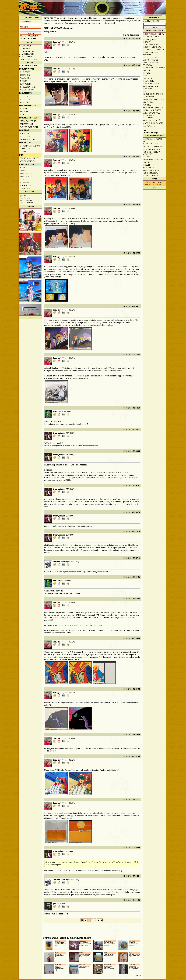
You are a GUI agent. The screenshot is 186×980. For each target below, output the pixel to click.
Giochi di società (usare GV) (152, 153)
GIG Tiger (148, 105)
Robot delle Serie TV (154, 34)
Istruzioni (25, 188)
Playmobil (149, 81)
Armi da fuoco (27, 176)
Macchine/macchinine (154, 99)
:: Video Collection (29, 59)
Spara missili (26, 185)
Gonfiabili (148, 168)
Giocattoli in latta (153, 107)
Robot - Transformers (151, 43)
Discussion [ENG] (28, 87)
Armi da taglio (27, 173)
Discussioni (25, 72)
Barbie (147, 73)
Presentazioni (27, 90)
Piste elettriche (151, 176)
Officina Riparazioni (30, 146)
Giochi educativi (151, 170)
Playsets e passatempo (149, 117)
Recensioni (25, 75)
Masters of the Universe (151, 64)
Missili (23, 170)
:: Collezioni (25, 57)
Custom (23, 152)
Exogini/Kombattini (153, 94)
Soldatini (148, 78)
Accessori (24, 182)
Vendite (23, 109)
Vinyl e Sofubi (150, 57)
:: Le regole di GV (27, 51)
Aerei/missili (149, 97)
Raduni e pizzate (28, 139)
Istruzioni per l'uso (29, 158)
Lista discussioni (132, 35)
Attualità (24, 133)
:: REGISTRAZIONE (28, 38)
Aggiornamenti (27, 161)
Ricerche (24, 112)
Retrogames (149, 126)
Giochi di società (152, 120)
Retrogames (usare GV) (153, 140)
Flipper (147, 157)
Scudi (22, 179)
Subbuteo (148, 162)
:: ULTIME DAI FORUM (29, 66)
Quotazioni (25, 84)
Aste (22, 115)
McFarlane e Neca (152, 110)
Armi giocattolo (152, 113)
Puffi (146, 91)
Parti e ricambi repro (154, 67)
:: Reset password (29, 36)
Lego (146, 76)
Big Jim (147, 70)
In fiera (23, 81)
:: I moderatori (27, 54)
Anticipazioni (26, 102)
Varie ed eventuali (29, 127)
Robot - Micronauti (153, 47)
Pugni (22, 168)
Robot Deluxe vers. (153, 37)
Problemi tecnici (28, 121)
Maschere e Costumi (153, 159)
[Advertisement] (118, 6)
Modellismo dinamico (154, 146)
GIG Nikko (148, 102)
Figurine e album (152, 149)
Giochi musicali (151, 173)
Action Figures (151, 60)
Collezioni (25, 149)
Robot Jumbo (150, 39)
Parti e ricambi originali (151, 53)
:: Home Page (25, 46)
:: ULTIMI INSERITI (151, 21)
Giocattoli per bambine (151, 87)
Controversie (26, 124)
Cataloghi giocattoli (154, 123)
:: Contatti (25, 48)
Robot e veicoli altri (154, 50)
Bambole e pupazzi (153, 84)
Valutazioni (26, 78)
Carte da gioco (151, 144)
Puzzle (147, 165)
